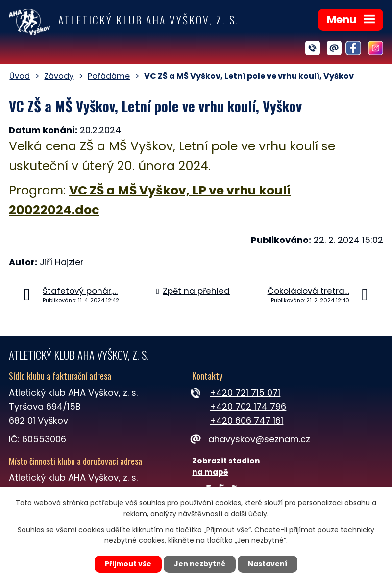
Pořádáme (109, 76)
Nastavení (268, 564)
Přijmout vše (128, 564)
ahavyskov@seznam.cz (251, 439)
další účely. (250, 514)
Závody (59, 76)
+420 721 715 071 (245, 393)
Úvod (20, 76)
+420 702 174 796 (248, 406)
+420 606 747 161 (246, 421)
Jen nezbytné (200, 564)
